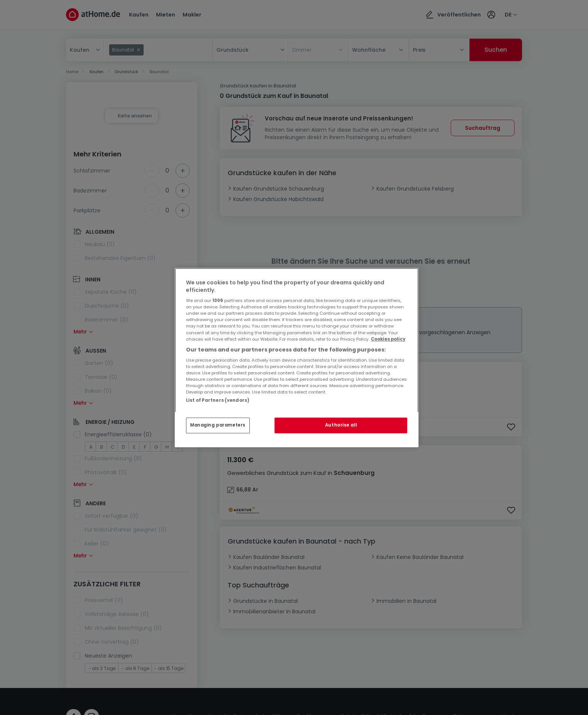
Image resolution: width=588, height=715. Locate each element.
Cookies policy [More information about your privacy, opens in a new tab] (388, 339)
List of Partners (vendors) (218, 400)
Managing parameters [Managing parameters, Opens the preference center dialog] (218, 425)
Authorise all (341, 425)
